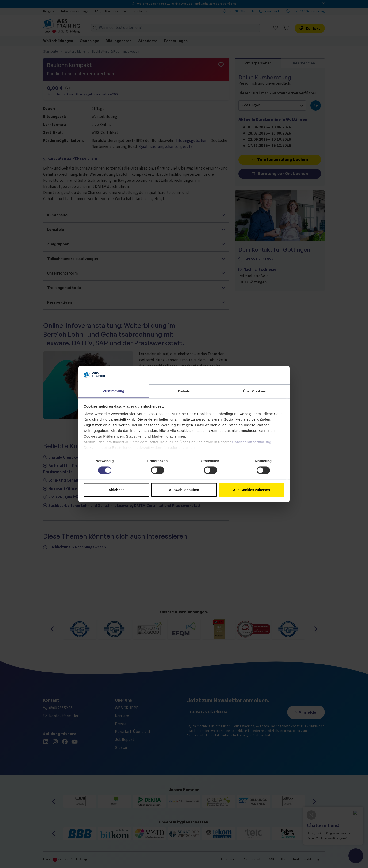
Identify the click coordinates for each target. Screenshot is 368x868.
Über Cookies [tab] (254, 391)
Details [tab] (184, 391)
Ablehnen (116, 490)
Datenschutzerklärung (252, 442)
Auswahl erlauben (184, 490)
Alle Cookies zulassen (252, 490)
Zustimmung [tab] (114, 391)
